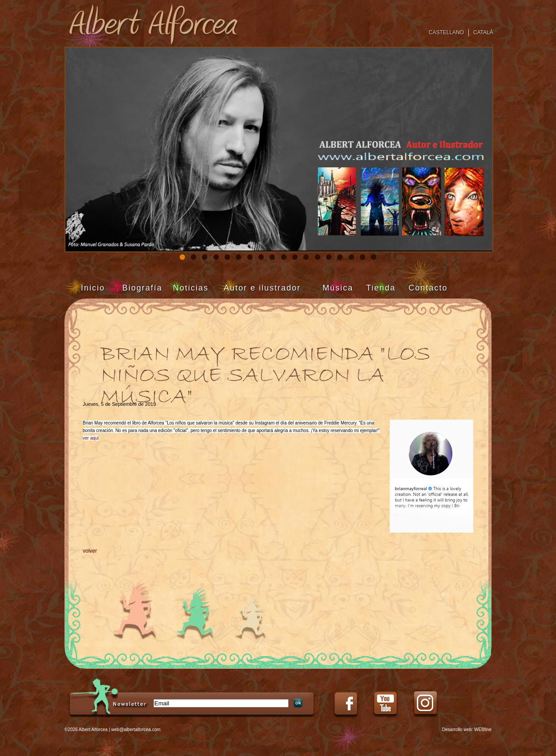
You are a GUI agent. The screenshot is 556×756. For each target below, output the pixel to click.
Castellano (446, 32)
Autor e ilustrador (262, 288)
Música (338, 288)
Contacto (428, 288)
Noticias (191, 288)
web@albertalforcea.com (136, 730)
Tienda (381, 288)
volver (90, 551)
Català (483, 32)
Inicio (93, 288)
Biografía (142, 288)
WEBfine (483, 730)
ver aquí (91, 438)
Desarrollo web (457, 730)
